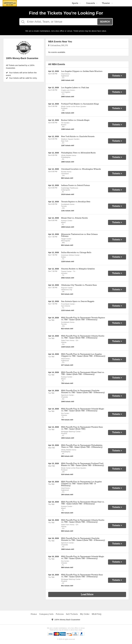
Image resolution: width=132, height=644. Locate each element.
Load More (87, 594)
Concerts (92, 3)
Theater (107, 3)
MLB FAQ (97, 614)
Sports (76, 3)
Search (105, 22)
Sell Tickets (72, 614)
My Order (85, 614)
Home (34, 614)
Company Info (46, 614)
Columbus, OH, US (58, 45)
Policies (60, 614)
